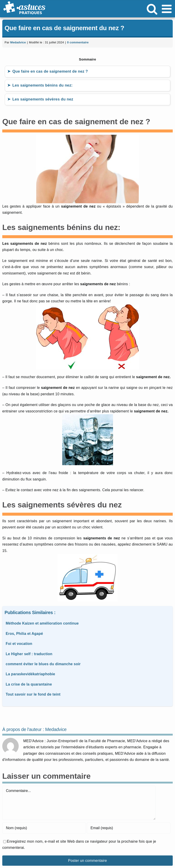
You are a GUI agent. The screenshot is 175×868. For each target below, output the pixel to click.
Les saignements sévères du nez (43, 99)
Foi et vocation (19, 644)
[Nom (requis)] (44, 828)
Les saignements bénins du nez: (42, 85)
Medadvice (18, 42)
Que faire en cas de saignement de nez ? (50, 71)
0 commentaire (78, 42)
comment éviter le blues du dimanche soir (43, 664)
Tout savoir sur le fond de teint (33, 694)
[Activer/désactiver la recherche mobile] (152, 9)
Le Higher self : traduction (29, 654)
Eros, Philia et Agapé (24, 634)
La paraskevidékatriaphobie (30, 674)
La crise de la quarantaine (29, 684)
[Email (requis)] (129, 828)
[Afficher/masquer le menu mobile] (167, 9)
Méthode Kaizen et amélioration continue (42, 623)
